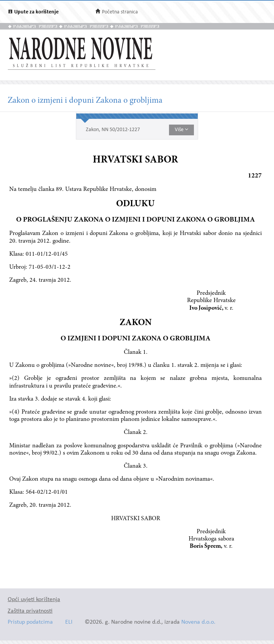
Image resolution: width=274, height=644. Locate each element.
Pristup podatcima (30, 622)
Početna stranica (120, 12)
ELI (69, 622)
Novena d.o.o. (198, 622)
